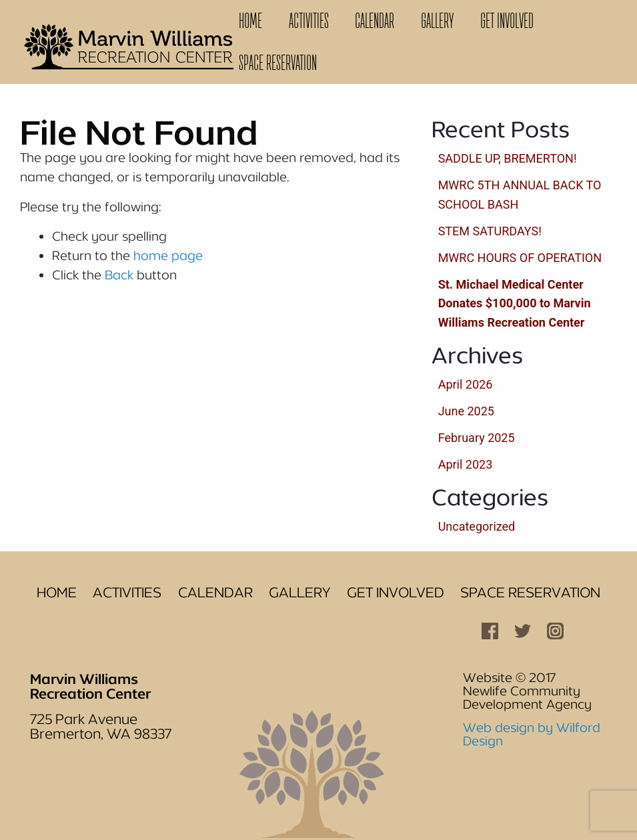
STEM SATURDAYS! (490, 231)
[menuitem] (250, 21)
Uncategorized (477, 526)
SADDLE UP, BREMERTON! (508, 158)
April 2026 (466, 384)
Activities (309, 21)
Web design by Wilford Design (532, 734)
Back (119, 275)
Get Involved (507, 21)
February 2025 (477, 438)
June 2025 (466, 411)
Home (250, 21)
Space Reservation (278, 63)
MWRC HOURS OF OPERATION (520, 258)
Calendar (375, 21)
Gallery (437, 21)
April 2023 (466, 464)
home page (168, 255)
